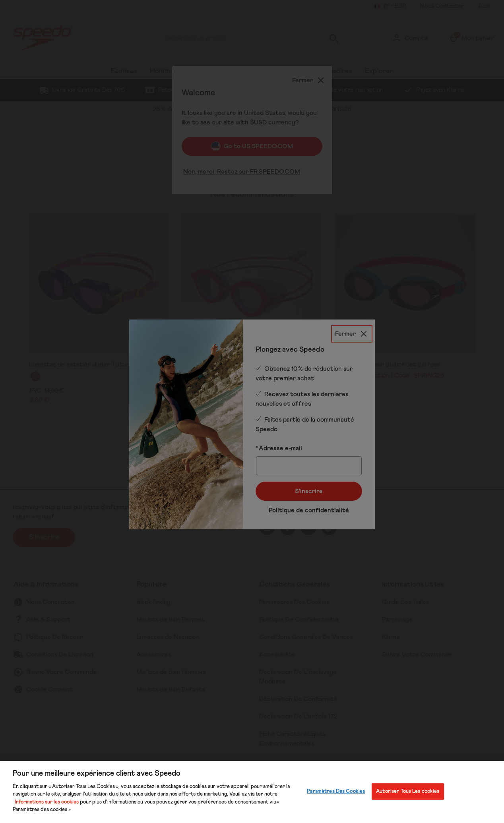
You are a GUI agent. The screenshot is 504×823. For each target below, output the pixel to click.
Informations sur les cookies (47, 802)
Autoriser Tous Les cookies (408, 791)
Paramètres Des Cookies (336, 791)
